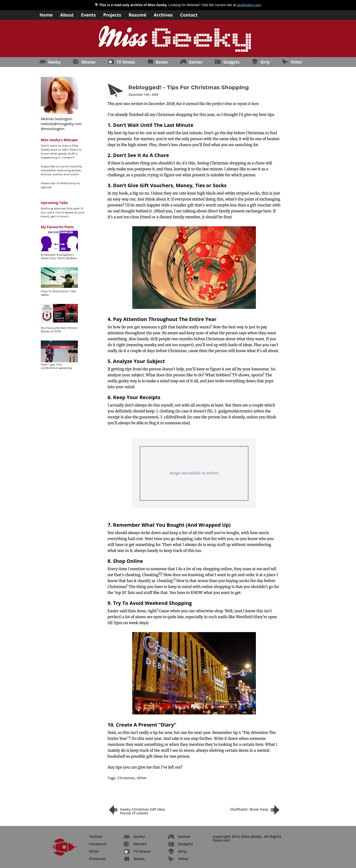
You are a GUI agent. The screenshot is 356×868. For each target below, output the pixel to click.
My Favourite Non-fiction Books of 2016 (59, 330)
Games (196, 62)
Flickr (94, 851)
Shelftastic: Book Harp (249, 809)
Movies (89, 62)
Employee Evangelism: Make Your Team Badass (59, 256)
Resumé (137, 14)
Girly (265, 62)
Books (162, 62)
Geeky (54, 62)
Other (297, 62)
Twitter (96, 836)
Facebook (98, 844)
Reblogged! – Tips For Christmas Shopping (189, 87)
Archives (163, 14)
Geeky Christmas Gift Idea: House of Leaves (143, 811)
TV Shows (126, 62)
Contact (189, 14)
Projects (112, 14)
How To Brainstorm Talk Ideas (58, 293)
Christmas (126, 778)
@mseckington (53, 129)
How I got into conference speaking (56, 366)
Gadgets (231, 62)
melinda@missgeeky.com (61, 124)
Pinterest (98, 859)
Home (46, 14)
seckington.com (249, 5)
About (67, 14)
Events (89, 14)
